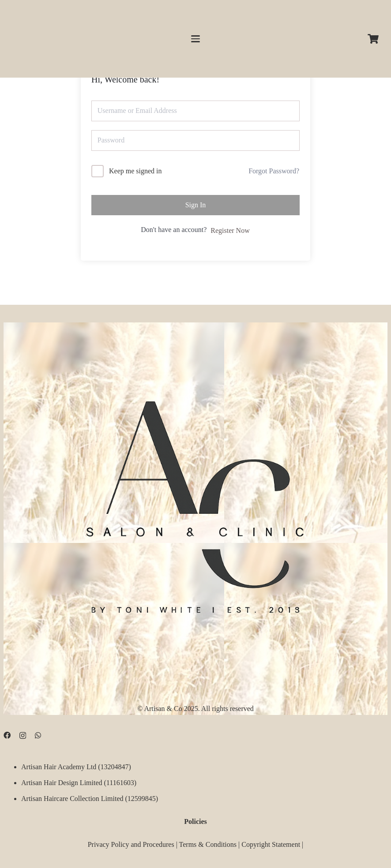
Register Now (230, 230)
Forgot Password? (274, 171)
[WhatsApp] (38, 735)
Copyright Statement (271, 844)
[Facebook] (7, 735)
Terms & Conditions (208, 844)
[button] (195, 39)
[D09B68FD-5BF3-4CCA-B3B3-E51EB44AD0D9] (195, 502)
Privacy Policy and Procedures (131, 844)
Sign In (196, 205)
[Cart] (373, 39)
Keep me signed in (135, 171)
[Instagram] (23, 736)
